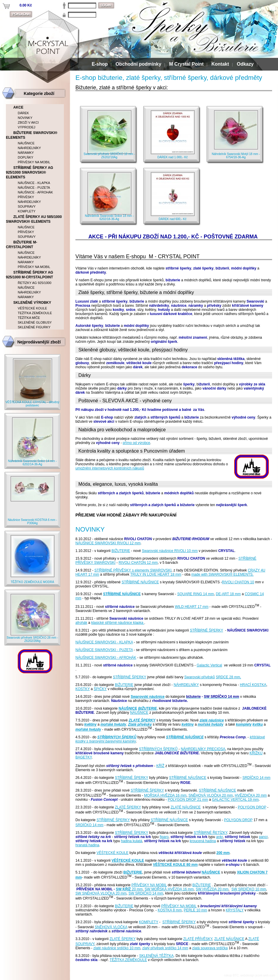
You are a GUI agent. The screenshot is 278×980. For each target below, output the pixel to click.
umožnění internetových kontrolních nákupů (110, 468)
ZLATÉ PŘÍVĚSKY (198, 939)
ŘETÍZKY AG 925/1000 (35, 283)
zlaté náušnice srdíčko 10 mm (117, 948)
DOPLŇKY (26, 157)
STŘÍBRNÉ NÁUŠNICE (140, 582)
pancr (263, 837)
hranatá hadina (87, 845)
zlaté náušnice (212, 720)
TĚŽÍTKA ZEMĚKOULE (128, 960)
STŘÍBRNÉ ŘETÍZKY (210, 833)
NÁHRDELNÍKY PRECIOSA (203, 749)
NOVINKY (25, 118)
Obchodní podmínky (139, 64)
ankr (220, 837)
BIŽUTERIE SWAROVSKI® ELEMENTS (32, 135)
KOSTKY (83, 689)
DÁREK (23, 113)
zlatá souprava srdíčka (210, 948)
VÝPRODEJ (26, 127)
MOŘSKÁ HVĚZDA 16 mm (165, 795)
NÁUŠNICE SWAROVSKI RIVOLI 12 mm (108, 543)
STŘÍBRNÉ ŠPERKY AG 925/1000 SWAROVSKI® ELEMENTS (30, 172)
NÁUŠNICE (128, 708)
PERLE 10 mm (195, 910)
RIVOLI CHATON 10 (238, 582)
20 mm (137, 889)
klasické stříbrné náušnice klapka (118, 623)
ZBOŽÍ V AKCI (28, 122)
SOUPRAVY (27, 206)
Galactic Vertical (209, 665)
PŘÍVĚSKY (26, 197)
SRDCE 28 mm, (228, 677)
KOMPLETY (149, 922)
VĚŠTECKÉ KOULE (112, 853)
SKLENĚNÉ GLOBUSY (35, 322)
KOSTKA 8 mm (170, 910)
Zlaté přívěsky (140, 724)
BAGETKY (84, 757)
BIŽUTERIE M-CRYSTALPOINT (22, 245)
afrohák (81, 623)
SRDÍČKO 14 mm (257, 778)
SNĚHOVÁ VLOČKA (111, 927)
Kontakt (220, 64)
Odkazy (245, 64)
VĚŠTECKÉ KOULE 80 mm (175, 865)
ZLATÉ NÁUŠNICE (186, 807)
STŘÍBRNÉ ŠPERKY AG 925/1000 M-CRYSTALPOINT (30, 275)
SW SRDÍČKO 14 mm (146, 893)
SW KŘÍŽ (123, 889)
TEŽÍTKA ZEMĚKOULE (35, 313)
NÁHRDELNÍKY (186, 685)
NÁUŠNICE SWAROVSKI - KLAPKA (104, 642)
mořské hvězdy (113, 724)
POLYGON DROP (252, 807)
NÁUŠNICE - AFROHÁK (35, 192)
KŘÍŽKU (256, 753)
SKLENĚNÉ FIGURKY (34, 327)
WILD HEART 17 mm (192, 607)
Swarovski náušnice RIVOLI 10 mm (170, 551)
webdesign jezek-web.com (258, 975)
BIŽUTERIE (121, 551)
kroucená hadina (203, 841)
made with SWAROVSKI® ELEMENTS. (222, 574)
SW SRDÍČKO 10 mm (249, 889)
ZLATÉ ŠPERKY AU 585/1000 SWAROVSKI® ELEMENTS (34, 219)
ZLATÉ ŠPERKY (142, 720)
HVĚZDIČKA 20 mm (251, 795)
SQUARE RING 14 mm (195, 594)
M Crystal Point (186, 64)
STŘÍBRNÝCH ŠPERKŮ (117, 737)
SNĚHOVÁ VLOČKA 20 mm (211, 795)
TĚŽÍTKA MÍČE (29, 318)
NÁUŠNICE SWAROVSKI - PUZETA (104, 650)
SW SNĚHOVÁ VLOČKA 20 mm (101, 893)
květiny (90, 724)
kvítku (258, 724)
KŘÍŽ (160, 766)
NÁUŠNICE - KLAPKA (34, 183)
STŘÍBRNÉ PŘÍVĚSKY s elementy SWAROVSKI (133, 570)
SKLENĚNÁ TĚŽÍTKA (156, 956)
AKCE (18, 107)
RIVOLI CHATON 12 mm (138, 563)
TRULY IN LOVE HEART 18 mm (156, 574)
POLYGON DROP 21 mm (188, 800)
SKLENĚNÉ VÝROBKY (32, 303)
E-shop (100, 64)
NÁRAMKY (26, 153)
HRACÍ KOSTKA (253, 685)
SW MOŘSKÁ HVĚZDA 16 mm (169, 889)
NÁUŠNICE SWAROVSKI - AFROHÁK (106, 658)
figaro (164, 837)
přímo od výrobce (136, 443)
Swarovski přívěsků (199, 677)
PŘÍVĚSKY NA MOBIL (149, 885)
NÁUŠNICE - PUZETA (34, 188)
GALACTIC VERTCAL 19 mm (235, 800)
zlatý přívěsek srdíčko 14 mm (165, 948)
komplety (244, 724)
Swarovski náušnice (148, 697)
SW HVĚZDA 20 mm (212, 889)
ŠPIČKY (100, 689)
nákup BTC (231, 975)
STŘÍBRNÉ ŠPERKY (206, 630)
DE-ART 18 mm (228, 594)
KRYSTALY (235, 910)
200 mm (223, 853)
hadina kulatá (131, 841)
